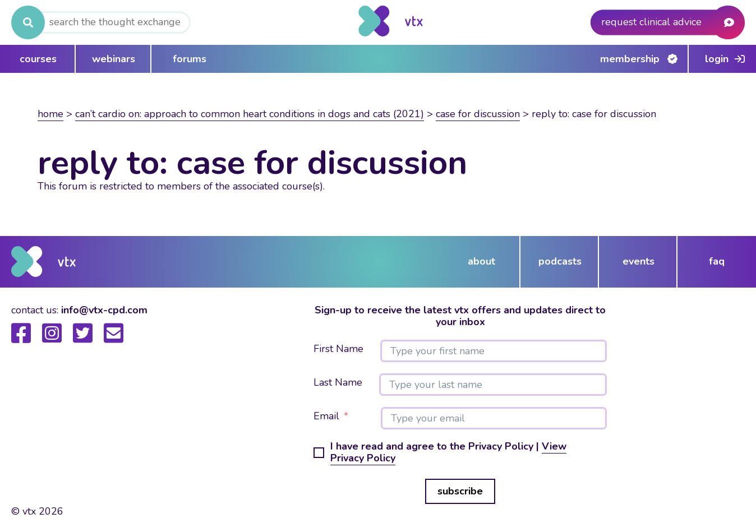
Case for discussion (478, 114)
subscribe (460, 491)
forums (190, 59)
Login (717, 59)
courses (38, 59)
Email (326, 417)
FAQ (717, 261)
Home (50, 114)
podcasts (560, 261)
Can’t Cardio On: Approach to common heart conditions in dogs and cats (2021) (250, 114)
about (481, 261)
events (639, 261)
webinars (114, 59)
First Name (338, 349)
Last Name (338, 383)
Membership (630, 59)
